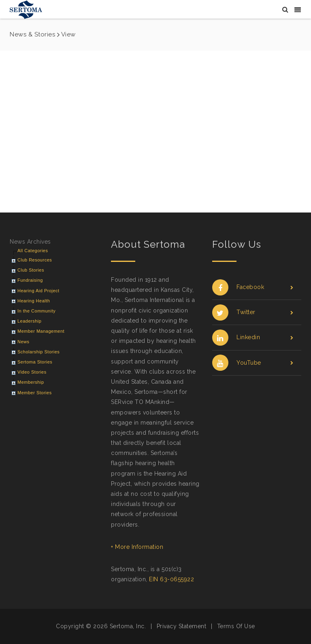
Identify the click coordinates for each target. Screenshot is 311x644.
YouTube (253, 363)
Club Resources (35, 260)
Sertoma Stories (35, 362)
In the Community (36, 311)
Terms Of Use (236, 626)
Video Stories (32, 372)
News (23, 342)
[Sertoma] (26, 9)
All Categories (33, 251)
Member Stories (35, 393)
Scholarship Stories (38, 352)
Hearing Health (34, 301)
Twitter (253, 312)
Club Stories (31, 270)
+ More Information (137, 547)
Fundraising (30, 280)
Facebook (253, 287)
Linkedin (253, 337)
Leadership (29, 321)
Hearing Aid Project (38, 291)
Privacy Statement (182, 626)
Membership (31, 382)
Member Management (41, 331)
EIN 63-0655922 (171, 579)
